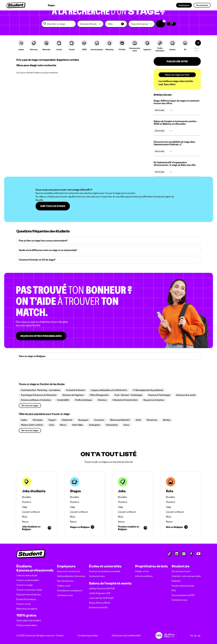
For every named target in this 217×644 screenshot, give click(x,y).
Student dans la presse (183, 586)
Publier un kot (142, 571)
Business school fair (98, 607)
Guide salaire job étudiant (29, 620)
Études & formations (26, 599)
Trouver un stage (25, 585)
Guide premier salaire (27, 625)
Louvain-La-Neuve (31, 512)
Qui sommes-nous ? (181, 571)
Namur (25, 522)
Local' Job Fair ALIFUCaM (101, 598)
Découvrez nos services (69, 571)
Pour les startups (65, 581)
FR (192, 636)
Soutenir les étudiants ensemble (105, 571)
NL (199, 636)
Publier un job (64, 586)
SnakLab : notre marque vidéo (186, 576)
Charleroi (27, 502)
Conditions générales (88, 635)
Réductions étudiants (27, 609)
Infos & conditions (144, 576)
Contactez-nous (65, 595)
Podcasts (176, 581)
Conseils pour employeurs (70, 590)
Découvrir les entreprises (29, 594)
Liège (25, 507)
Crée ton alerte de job (27, 575)
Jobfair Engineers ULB (100, 593)
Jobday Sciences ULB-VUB (102, 588)
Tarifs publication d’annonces (71, 576)
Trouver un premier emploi (29, 590)
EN (195, 636)
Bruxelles (26, 497)
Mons (25, 517)
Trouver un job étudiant (28, 580)
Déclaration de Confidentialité (126, 635)
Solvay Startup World (99, 603)
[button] (90, 24)
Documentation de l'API (183, 595)
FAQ (174, 590)
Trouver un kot (23, 604)
